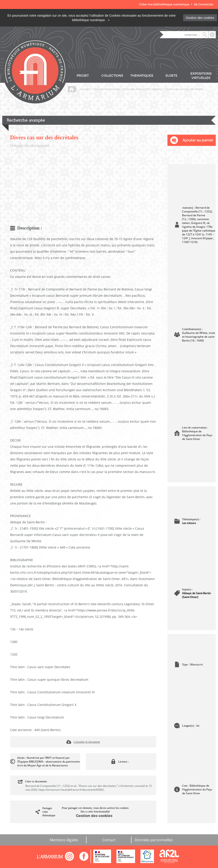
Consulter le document (87, 742)
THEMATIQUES (142, 76)
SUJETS (171, 76)
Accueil (85, 89)
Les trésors (189, 523)
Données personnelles (154, 840)
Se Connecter (204, 4)
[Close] (109, 20)
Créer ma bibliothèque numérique (164, 4)
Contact (109, 840)
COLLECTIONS (112, 76)
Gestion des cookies (200, 18)
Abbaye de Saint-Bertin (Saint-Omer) (196, 595)
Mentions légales (64, 840)
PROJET (83, 76)
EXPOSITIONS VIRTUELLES (201, 76)
